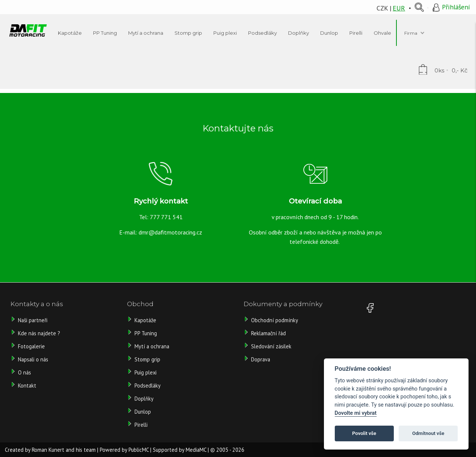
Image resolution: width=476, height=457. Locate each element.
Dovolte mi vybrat (356, 413)
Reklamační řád (268, 333)
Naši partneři (33, 320)
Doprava (261, 359)
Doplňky (144, 399)
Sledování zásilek (271, 346)
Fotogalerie (31, 346)
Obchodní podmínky (275, 320)
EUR (399, 8)
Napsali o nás (33, 359)
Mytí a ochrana (152, 346)
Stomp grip (147, 359)
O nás (24, 372)
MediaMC (196, 450)
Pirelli (142, 425)
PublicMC (139, 450)
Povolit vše (364, 433)
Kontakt (27, 386)
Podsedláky (148, 386)
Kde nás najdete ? (39, 333)
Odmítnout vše (428, 433)
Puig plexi (146, 372)
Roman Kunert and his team (64, 450)
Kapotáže (145, 320)
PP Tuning (146, 333)
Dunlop (143, 412)
